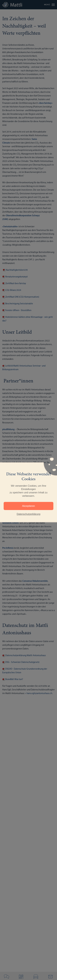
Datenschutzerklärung (29, 514)
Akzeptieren (28, 506)
